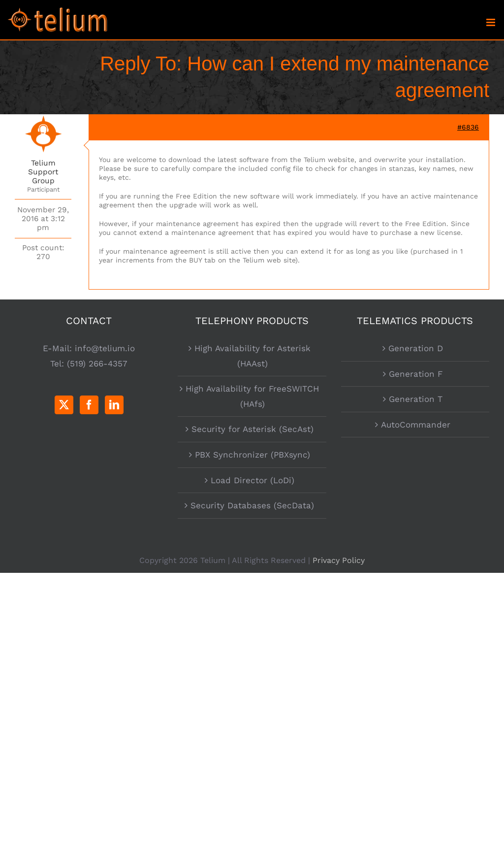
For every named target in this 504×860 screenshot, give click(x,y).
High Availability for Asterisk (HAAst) (252, 356)
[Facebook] (89, 405)
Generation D (416, 348)
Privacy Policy (339, 560)
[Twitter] (64, 405)
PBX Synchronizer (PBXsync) (252, 455)
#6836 (468, 127)
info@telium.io (105, 348)
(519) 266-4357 (97, 364)
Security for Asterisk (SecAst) (252, 429)
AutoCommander (416, 425)
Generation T (416, 399)
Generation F (416, 374)
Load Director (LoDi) (252, 480)
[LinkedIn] (114, 405)
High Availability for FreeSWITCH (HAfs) (252, 396)
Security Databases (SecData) (252, 505)
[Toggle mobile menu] (491, 22)
